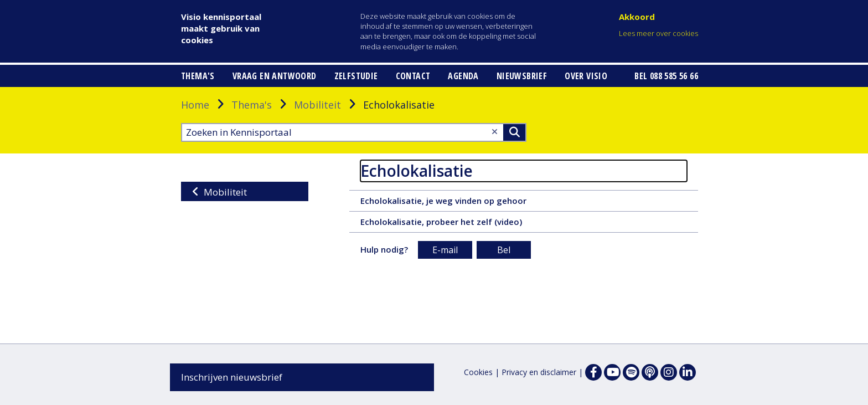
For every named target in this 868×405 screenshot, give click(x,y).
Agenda (463, 76)
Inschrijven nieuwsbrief (232, 377)
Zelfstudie (356, 76)
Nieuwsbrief (522, 76)
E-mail (445, 250)
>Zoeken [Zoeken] (514, 132)
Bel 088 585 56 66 (666, 76)
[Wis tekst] (495, 132)
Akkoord (637, 17)
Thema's (198, 76)
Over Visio (586, 76)
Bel (504, 250)
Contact (413, 76)
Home (195, 105)
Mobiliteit (317, 105)
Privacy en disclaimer (539, 372)
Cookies (478, 372)
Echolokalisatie (417, 171)
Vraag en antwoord (275, 76)
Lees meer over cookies (658, 33)
